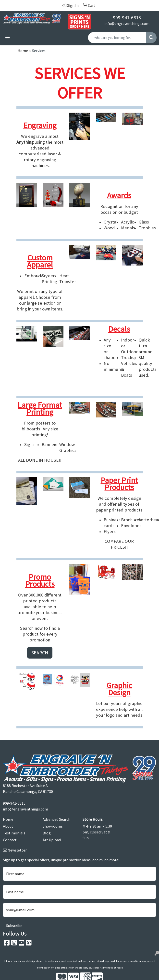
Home (23, 51)
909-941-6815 (127, 17)
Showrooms (53, 826)
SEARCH (40, 653)
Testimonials (14, 833)
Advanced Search (56, 819)
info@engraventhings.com (127, 23)
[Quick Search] (117, 38)
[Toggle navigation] (8, 38)
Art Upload (52, 840)
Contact (10, 840)
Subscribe (14, 926)
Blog (47, 833)
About (8, 826)
